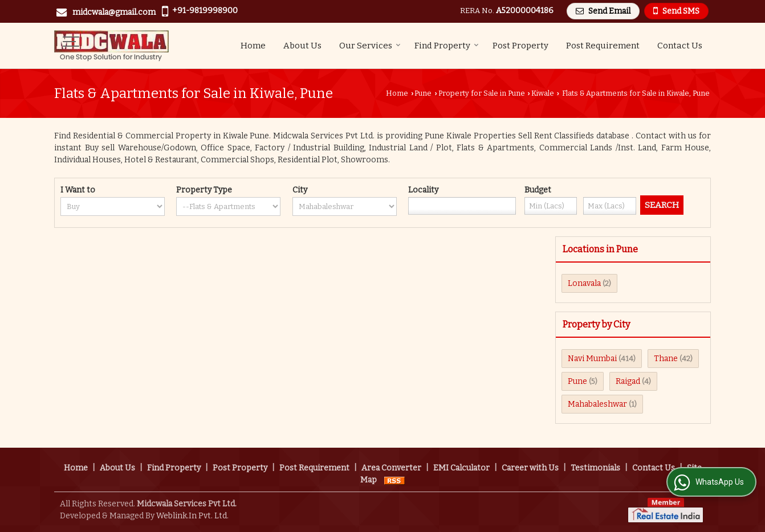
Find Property (447, 46)
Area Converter (391, 468)
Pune (423, 93)
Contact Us (680, 46)
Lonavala (584, 283)
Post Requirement (603, 46)
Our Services (370, 46)
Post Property (520, 46)
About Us (302, 46)
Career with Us (530, 468)
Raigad (628, 381)
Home (253, 46)
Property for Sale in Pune (482, 93)
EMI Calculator (461, 468)
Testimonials (595, 468)
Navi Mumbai (592, 359)
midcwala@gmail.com (114, 12)
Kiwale (543, 93)
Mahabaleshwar (597, 404)
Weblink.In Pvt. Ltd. (192, 516)
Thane (666, 359)
